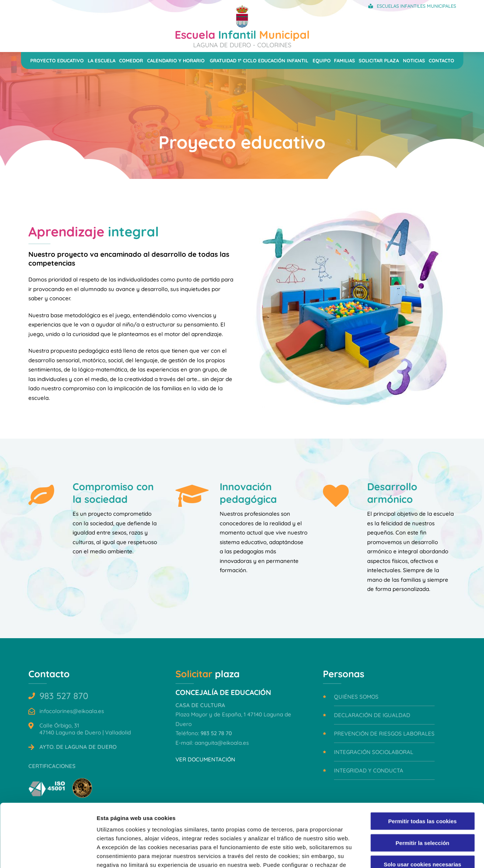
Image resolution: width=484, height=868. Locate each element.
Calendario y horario (176, 60)
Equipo (322, 60)
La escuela (102, 60)
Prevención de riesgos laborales (384, 734)
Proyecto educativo (57, 60)
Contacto (441, 60)
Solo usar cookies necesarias (422, 805)
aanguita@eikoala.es (222, 743)
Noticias (414, 60)
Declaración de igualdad (372, 715)
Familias (344, 60)
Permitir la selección (422, 784)
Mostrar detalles (396, 853)
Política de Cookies (145, 824)
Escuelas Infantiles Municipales (416, 6)
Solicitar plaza (379, 60)
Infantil (242, 38)
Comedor (131, 60)
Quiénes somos (356, 697)
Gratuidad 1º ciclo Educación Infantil (259, 60)
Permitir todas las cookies (422, 762)
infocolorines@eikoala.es (72, 711)
